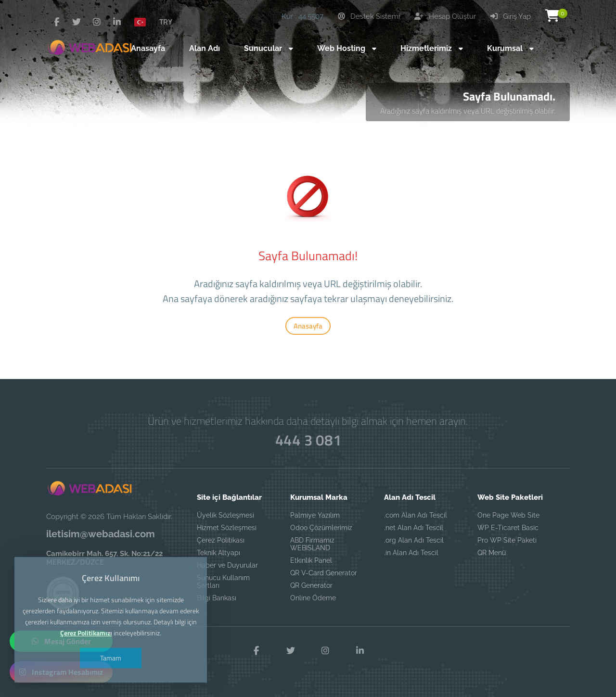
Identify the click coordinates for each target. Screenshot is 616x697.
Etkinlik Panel (311, 560)
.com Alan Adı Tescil (416, 515)
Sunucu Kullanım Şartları (223, 582)
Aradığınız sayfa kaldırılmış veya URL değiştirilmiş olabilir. (468, 111)
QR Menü (492, 553)
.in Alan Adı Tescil (411, 553)
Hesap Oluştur (445, 16)
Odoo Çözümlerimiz (321, 528)
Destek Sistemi (369, 16)
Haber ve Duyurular (227, 565)
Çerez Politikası (221, 540)
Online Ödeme (313, 598)
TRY (166, 22)
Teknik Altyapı (218, 553)
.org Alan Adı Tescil (414, 540)
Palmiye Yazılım (315, 515)
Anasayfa (308, 326)
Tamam (111, 658)
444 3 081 (308, 440)
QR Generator (311, 585)
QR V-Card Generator (324, 573)
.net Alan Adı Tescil (414, 528)
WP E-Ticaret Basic (508, 528)
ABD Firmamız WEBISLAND (312, 544)
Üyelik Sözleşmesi (225, 515)
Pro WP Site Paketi (507, 540)
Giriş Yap (511, 16)
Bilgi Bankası (217, 598)
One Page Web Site (508, 515)
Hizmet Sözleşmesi (227, 528)
